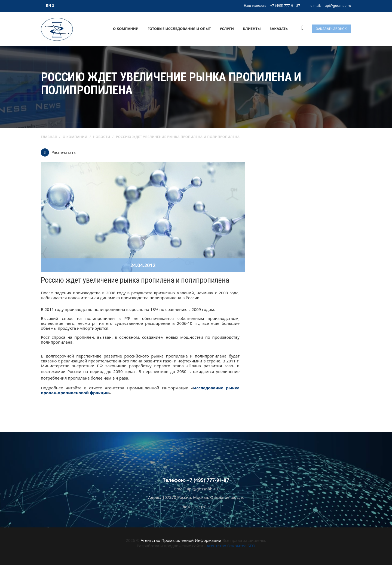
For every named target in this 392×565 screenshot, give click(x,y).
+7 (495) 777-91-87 (285, 6)
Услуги (227, 29)
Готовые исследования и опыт (179, 29)
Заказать (279, 29)
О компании (126, 29)
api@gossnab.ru (338, 6)
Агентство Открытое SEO (231, 546)
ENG (50, 6)
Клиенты (252, 29)
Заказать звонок (331, 29)
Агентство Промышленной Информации (181, 540)
